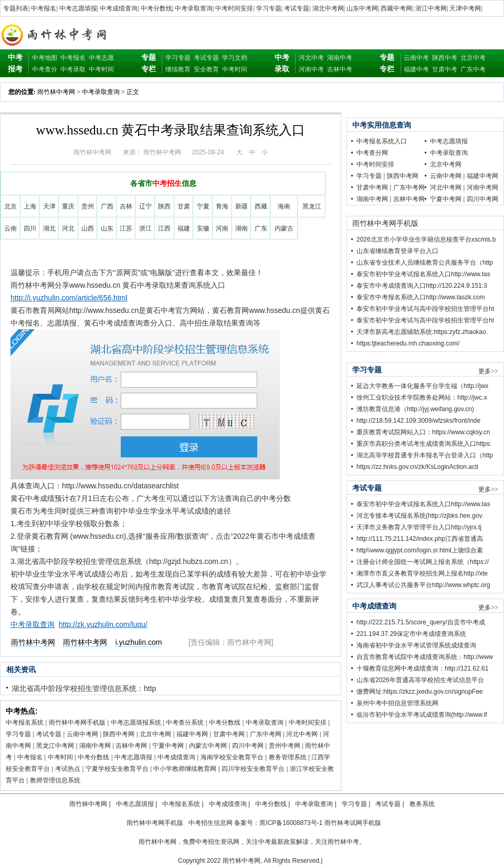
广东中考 (473, 69)
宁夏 (203, 206)
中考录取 (73, 69)
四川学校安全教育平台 (253, 769)
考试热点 (68, 769)
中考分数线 (156, 8)
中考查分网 (372, 153)
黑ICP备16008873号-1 (291, 823)
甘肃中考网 (229, 734)
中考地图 (45, 58)
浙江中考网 (431, 8)
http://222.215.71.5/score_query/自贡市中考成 (421, 622)
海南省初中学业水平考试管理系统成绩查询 (416, 645)
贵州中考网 (285, 746)
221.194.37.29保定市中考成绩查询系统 (411, 634)
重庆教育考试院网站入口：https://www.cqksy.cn (423, 432)
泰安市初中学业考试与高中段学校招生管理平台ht (425, 309)
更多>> (488, 371)
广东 (261, 228)
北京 (10, 206)
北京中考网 (155, 734)
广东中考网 (266, 734)
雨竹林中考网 (56, 92)
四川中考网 (248, 746)
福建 (184, 228)
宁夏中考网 (168, 746)
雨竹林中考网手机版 (77, 723)
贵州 (88, 206)
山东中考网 (362, 8)
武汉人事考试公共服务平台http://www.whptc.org (423, 585)
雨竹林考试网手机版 (353, 823)
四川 (30, 228)
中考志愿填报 (78, 8)
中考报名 (44, 8)
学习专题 (269, 8)
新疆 (241, 206)
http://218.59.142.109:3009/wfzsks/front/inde (418, 421)
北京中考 (473, 58)
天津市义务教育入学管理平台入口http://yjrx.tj (419, 527)
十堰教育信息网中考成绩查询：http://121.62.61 (422, 668)
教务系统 (422, 804)
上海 (30, 206)
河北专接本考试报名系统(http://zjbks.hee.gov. (420, 516)
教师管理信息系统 (55, 780)
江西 (164, 228)
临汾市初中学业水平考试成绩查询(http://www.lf (422, 715)
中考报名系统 (25, 723)
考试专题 (297, 8)
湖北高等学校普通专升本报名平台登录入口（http (425, 455)
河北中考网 (302, 734)
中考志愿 (101, 58)
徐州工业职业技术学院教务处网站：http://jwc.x (422, 398)
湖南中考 (340, 58)
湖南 (241, 228)
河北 (68, 228)
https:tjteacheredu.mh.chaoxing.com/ (408, 343)
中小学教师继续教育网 (185, 769)
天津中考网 (465, 8)
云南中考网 (82, 734)
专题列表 (16, 8)
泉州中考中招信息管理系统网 (397, 703)
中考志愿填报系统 (136, 723)
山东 (107, 228)
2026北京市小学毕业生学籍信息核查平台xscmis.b (426, 239)
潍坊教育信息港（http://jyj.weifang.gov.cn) (415, 409)
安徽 (203, 228)
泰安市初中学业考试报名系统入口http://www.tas (423, 274)
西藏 (261, 206)
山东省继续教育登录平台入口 (397, 251)
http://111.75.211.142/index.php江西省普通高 (420, 539)
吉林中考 (340, 69)
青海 (222, 206)
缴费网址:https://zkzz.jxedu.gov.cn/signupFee (420, 692)
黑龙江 (312, 206)
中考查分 (45, 69)
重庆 (68, 206)
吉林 (126, 206)
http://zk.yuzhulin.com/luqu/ (103, 624)
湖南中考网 (95, 746)
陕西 (164, 206)
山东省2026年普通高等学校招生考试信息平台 (420, 680)
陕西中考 (445, 58)
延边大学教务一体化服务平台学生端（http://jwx (422, 386)
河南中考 (311, 69)
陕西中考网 (119, 734)
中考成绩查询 (119, 8)
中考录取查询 (194, 8)
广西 (107, 206)
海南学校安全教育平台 (232, 757)
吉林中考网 (131, 746)
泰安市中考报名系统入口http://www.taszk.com (421, 297)
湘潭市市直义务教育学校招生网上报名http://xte (422, 573)
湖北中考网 (328, 8)
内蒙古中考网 (208, 746)
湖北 (49, 228)
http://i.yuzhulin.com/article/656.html (69, 298)
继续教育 (178, 69)
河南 (222, 228)
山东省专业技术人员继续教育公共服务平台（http (425, 263)
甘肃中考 (445, 69)
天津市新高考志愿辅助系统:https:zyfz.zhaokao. (422, 332)
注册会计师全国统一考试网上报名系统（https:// (423, 562)
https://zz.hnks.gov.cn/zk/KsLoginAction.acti (417, 467)
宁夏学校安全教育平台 (117, 769)
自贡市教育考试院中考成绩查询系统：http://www (425, 657)
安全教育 (206, 69)
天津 (49, 206)
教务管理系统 (288, 757)
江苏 (126, 228)
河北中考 (311, 58)
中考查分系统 (185, 723)
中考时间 (101, 69)
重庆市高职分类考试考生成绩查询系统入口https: (424, 444)
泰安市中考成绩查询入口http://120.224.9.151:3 (422, 286)
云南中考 (416, 58)
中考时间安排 (234, 8)
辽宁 (145, 206)
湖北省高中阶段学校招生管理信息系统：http (84, 688)
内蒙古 (284, 228)
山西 (88, 228)
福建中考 (416, 69)
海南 (284, 206)
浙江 (145, 228)
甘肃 (184, 206)
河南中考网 (482, 187)
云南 (10, 228)
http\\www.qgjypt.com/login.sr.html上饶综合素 (420, 550)
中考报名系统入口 (382, 141)
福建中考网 (192, 734)
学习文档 (235, 58)
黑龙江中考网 (55, 746)
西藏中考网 (396, 8)
